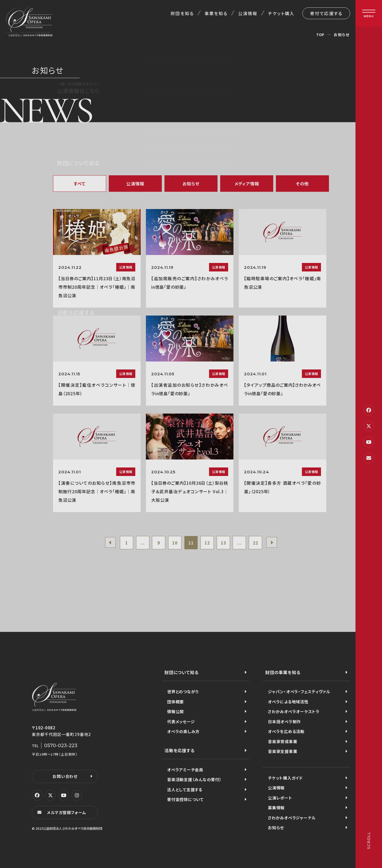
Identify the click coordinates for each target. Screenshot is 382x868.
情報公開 (175, 711)
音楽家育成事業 (283, 741)
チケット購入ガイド (285, 778)
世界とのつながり (183, 692)
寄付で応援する (326, 13)
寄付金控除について (185, 799)
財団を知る (182, 13)
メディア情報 (247, 184)
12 (207, 543)
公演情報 (248, 13)
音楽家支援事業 (283, 751)
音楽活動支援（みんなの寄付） (194, 779)
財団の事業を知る (283, 672)
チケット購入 (281, 13)
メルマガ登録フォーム (67, 812)
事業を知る (216, 13)
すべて (80, 184)
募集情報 (276, 808)
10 (175, 543)
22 (255, 543)
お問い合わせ (65, 776)
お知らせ (191, 184)
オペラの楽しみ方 (183, 731)
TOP (320, 35)
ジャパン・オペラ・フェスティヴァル (299, 692)
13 (223, 543)
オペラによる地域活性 (288, 702)
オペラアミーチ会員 (185, 770)
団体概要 (175, 702)
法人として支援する (185, 790)
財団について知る (181, 672)
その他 (302, 184)
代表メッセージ (181, 722)
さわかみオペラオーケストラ (294, 711)
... (143, 543)
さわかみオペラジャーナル (292, 818)
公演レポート (280, 798)
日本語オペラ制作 (284, 722)
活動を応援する (180, 750)
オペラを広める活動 (286, 731)
